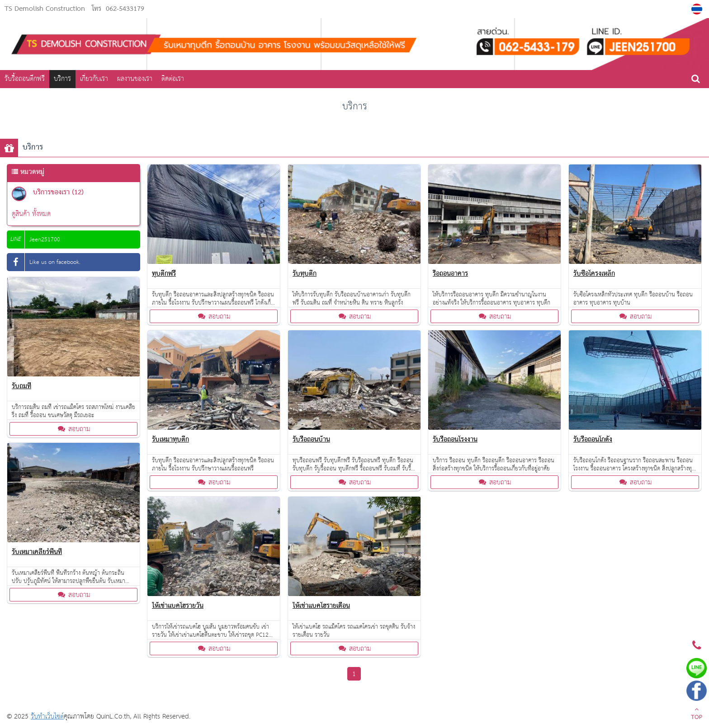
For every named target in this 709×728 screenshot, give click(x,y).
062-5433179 (125, 9)
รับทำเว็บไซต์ (47, 716)
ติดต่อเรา (173, 79)
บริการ (62, 79)
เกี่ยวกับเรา (94, 79)
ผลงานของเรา (135, 79)
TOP (697, 714)
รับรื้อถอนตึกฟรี (25, 79)
